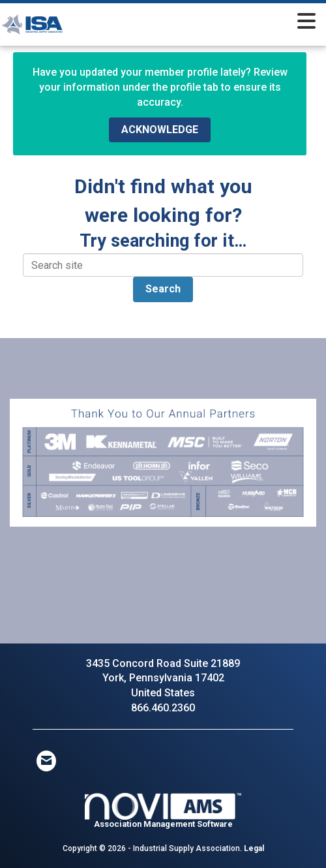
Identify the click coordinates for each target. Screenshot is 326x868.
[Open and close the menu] (207, 22)
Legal (254, 848)
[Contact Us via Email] (46, 761)
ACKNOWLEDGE (160, 130)
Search (163, 289)
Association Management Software (163, 811)
